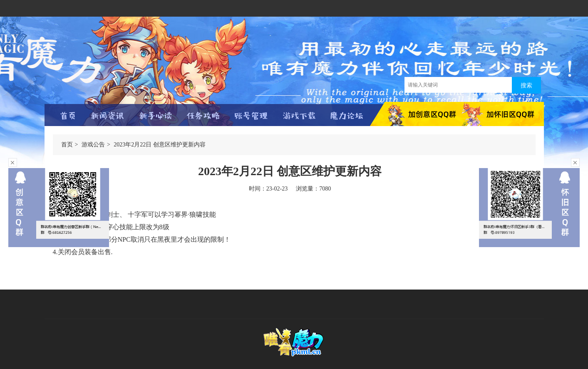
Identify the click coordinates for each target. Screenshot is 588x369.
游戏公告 (93, 145)
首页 (67, 145)
